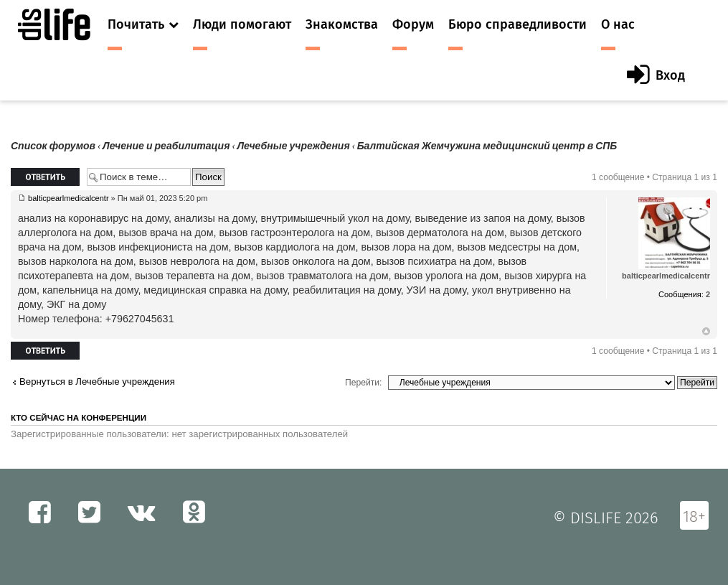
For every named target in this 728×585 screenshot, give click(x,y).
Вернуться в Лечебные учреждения (97, 382)
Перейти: (363, 383)
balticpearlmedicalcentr (68, 198)
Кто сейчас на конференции (79, 418)
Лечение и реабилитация (166, 146)
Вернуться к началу (706, 332)
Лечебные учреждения (293, 146)
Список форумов (53, 146)
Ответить (45, 177)
